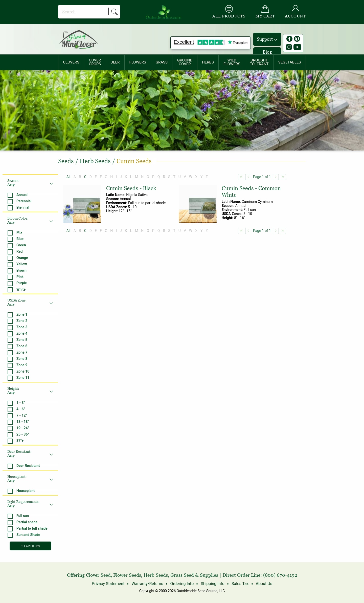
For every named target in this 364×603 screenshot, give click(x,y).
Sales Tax (240, 584)
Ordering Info (182, 584)
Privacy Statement (108, 584)
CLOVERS (71, 62)
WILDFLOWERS (232, 62)
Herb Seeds (156, 575)
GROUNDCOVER (185, 62)
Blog (267, 52)
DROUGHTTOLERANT (259, 62)
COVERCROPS (95, 62)
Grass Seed (182, 575)
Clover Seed (98, 575)
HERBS (208, 62)
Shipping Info (213, 584)
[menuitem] (71, 62)
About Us (264, 584)
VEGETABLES (290, 62)
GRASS (162, 62)
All (69, 177)
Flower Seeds (127, 575)
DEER (115, 62)
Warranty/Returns (147, 584)
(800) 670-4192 (280, 575)
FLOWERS (138, 62)
